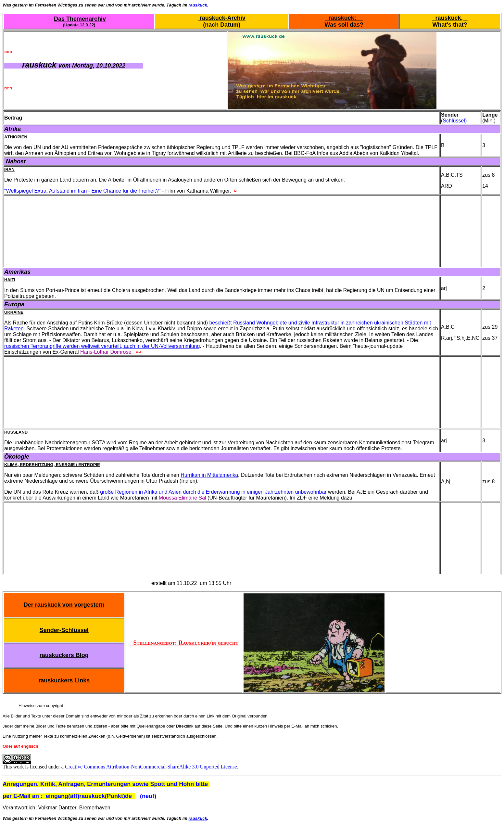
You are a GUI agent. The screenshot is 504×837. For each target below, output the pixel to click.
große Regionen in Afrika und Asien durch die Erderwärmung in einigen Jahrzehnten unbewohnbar (213, 492)
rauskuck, (450, 18)
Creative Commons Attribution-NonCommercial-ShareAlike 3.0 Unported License (151, 767)
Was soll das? (344, 25)
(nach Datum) (222, 25)
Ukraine (14, 312)
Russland (16, 432)
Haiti (10, 280)
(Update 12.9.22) (79, 25)
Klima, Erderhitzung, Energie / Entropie (52, 465)
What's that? (450, 25)
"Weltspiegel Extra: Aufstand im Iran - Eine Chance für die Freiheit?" (82, 191)
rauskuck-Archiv (222, 18)
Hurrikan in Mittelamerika (209, 475)
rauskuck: (344, 18)
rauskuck (198, 5)
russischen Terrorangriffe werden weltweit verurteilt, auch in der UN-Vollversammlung (102, 346)
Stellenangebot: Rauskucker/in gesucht (184, 643)
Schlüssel (454, 121)
